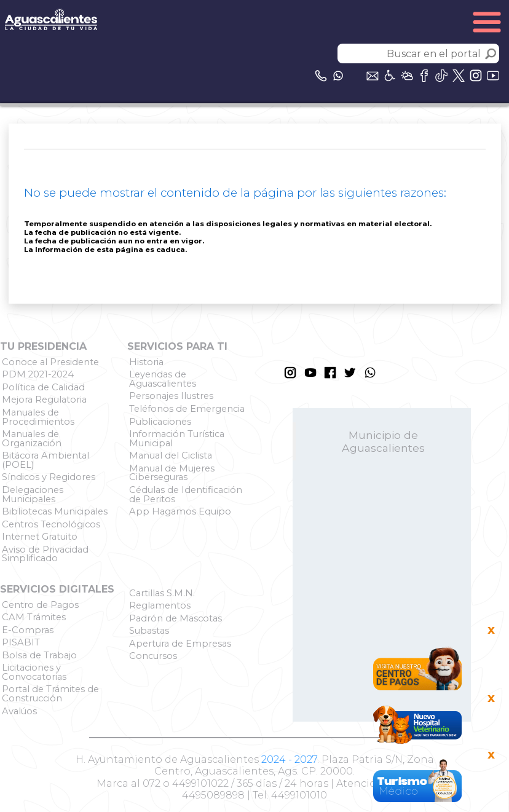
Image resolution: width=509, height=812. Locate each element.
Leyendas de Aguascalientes (163, 379)
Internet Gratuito (40, 537)
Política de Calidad (43, 387)
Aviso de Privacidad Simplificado (45, 554)
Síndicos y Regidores (49, 477)
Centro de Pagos (40, 605)
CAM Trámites (34, 617)
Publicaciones (160, 422)
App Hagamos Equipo (180, 511)
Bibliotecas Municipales (55, 511)
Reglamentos (160, 605)
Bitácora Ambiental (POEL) (45, 460)
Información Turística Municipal (177, 439)
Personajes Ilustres (171, 396)
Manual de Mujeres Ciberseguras (172, 473)
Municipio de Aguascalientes (383, 441)
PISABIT (21, 642)
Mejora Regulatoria (44, 400)
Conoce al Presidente (50, 362)
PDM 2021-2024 (38, 374)
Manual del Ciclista (171, 455)
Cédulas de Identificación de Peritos (186, 495)
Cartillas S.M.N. (162, 593)
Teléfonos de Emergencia (187, 409)
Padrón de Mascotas (176, 618)
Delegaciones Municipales (33, 495)
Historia (146, 362)
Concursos (153, 656)
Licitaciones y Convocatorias (34, 672)
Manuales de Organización (32, 439)
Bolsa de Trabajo (39, 655)
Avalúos (19, 711)
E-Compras (28, 630)
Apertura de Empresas (180, 644)
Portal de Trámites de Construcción (50, 694)
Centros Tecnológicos (51, 524)
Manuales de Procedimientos (38, 417)
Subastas (149, 631)
